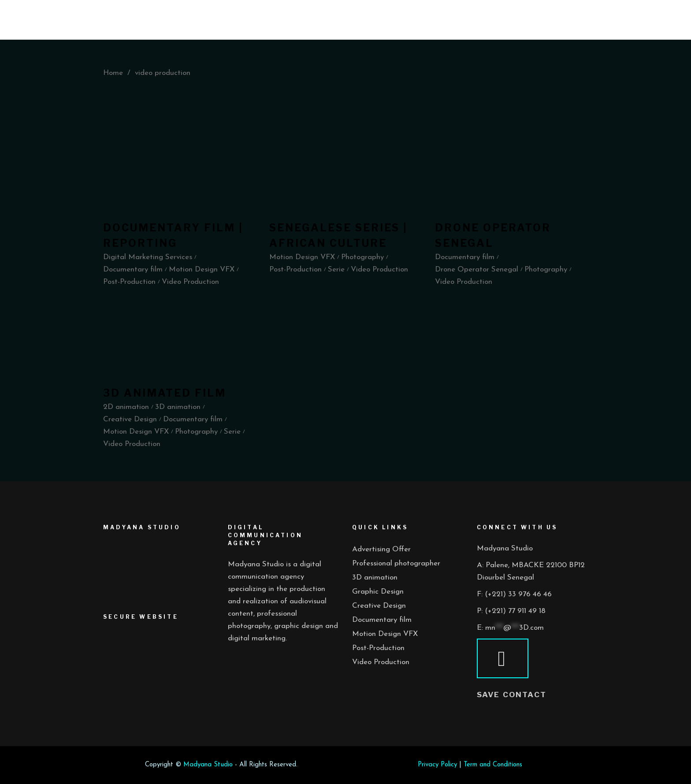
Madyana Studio (208, 765)
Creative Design (379, 606)
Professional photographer (396, 563)
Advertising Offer (381, 549)
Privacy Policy (437, 765)
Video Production (381, 662)
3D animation (375, 578)
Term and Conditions (493, 765)
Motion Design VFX (385, 634)
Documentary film (382, 620)
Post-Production (378, 648)
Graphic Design (378, 592)
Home (113, 73)
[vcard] (503, 658)
